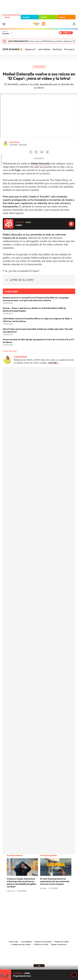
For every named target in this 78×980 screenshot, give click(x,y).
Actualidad (39, 67)
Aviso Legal (14, 942)
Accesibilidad (26, 942)
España (6, 33)
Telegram (47, 152)
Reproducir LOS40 (71, 224)
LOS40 (7, 17)
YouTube (34, 901)
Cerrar (74, 41)
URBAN (62, 17)
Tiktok (28, 901)
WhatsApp (42, 152)
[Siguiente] (74, 49)
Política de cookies (62, 942)
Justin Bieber (44, 49)
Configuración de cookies (21, 944)
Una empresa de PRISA (39, 954)
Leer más (53, 363)
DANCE (44, 17)
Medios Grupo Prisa (39, 960)
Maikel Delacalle (10, 351)
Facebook (31, 152)
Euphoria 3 (30, 49)
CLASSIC (26, 17)
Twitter (36, 152)
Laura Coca (14, 142)
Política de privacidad (43, 942)
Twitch (50, 901)
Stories (56, 901)
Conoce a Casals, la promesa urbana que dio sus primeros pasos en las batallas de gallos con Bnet (21, 883)
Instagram (22, 901)
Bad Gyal (57, 49)
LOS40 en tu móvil (41, 944)
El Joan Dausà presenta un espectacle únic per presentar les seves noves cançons (55, 881)
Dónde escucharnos (59, 944)
